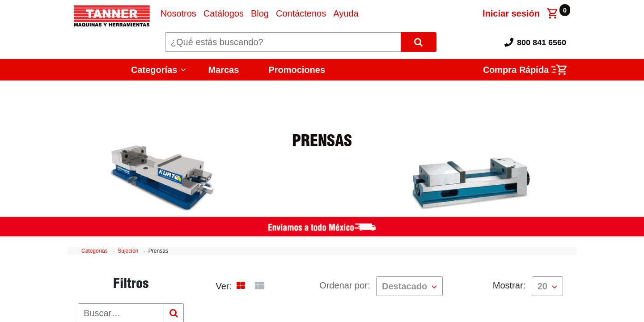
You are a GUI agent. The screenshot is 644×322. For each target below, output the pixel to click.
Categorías (154, 70)
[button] (409, 286)
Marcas (223, 70)
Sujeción (128, 251)
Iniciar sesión (511, 13)
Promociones (297, 70)
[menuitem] (178, 13)
